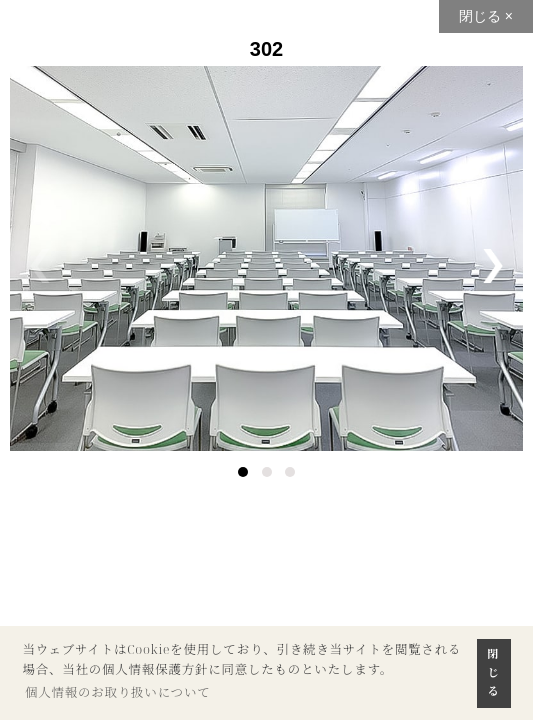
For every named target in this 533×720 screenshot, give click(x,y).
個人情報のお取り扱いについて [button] (118, 692)
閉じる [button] (494, 672)
